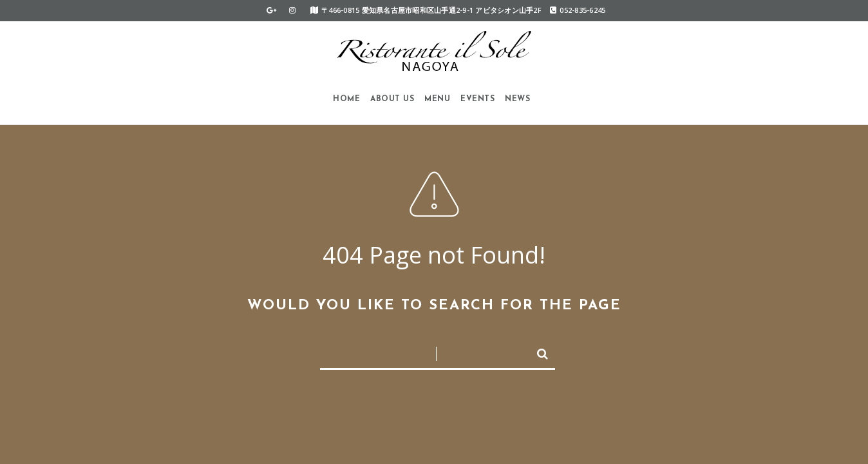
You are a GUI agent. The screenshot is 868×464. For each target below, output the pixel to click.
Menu (437, 99)
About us (392, 99)
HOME (346, 99)
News (517, 99)
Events (477, 99)
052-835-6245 (578, 10)
